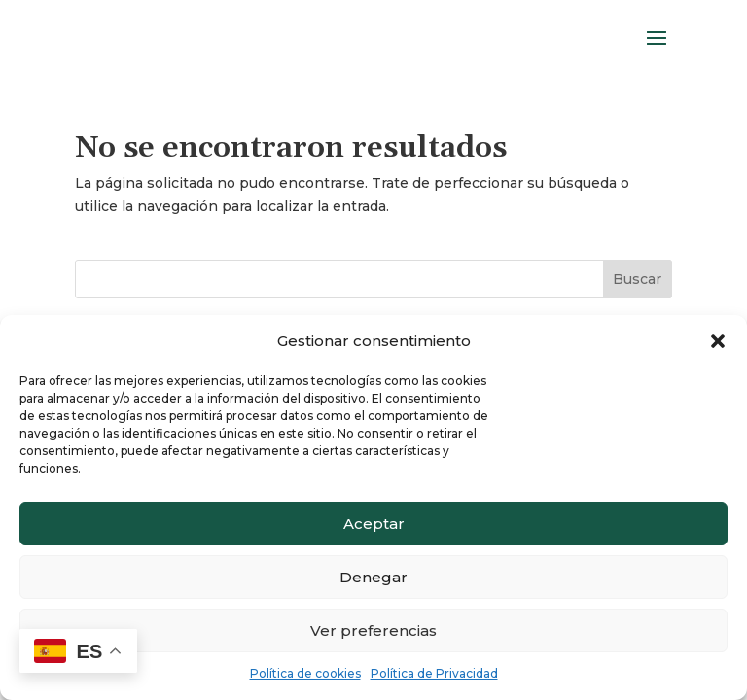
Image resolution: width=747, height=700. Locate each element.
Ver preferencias (373, 630)
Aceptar (374, 524)
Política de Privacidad (434, 673)
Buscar (637, 279)
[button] (718, 341)
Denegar (373, 577)
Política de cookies (305, 673)
